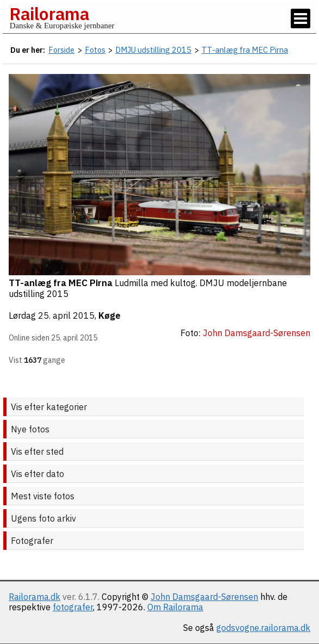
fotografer (73, 607)
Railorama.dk (35, 597)
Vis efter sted (37, 451)
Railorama (49, 14)
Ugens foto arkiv (43, 518)
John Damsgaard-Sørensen (204, 597)
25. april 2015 (66, 315)
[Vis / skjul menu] (301, 18)
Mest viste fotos (43, 496)
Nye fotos (30, 429)
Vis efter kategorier (49, 407)
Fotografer (32, 541)
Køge (110, 315)
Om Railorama (175, 607)
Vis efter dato (37, 474)
